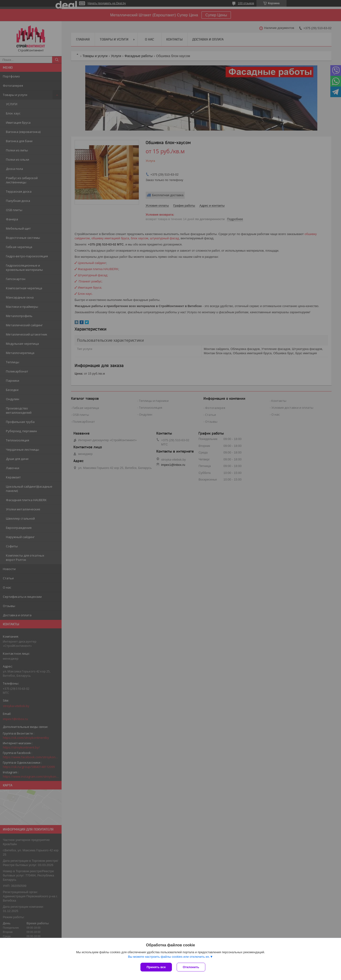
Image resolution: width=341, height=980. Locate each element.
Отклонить (191, 967)
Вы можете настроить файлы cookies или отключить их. (169, 957)
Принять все (156, 967)
